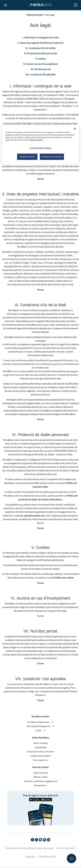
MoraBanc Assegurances (40, 724)
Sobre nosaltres (40, 746)
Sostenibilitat (41, 750)
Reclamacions (40, 788)
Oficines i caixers (41, 779)
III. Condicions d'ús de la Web (40, 50)
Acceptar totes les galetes (52, 157)
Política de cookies (64, 580)
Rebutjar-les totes (27, 157)
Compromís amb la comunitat (41, 754)
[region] (40, 145)
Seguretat (30, 859)
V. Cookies (41, 61)
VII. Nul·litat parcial (41, 71)
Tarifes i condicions (66, 850)
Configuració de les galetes (40, 148)
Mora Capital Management (41, 729)
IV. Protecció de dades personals (41, 56)
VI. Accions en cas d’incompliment (41, 66)
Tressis (41, 733)
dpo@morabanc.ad (34, 518)
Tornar (40, 181)
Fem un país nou (41, 762)
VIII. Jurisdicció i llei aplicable (41, 77)
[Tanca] (75, 129)
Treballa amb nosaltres (40, 758)
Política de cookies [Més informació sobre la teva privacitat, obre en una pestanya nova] (36, 140)
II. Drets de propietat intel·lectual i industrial (40, 45)
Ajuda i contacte (41, 775)
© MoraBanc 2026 (47, 859)
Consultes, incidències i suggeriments (41, 784)
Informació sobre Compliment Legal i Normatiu (30, 850)
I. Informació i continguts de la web (40, 40)
